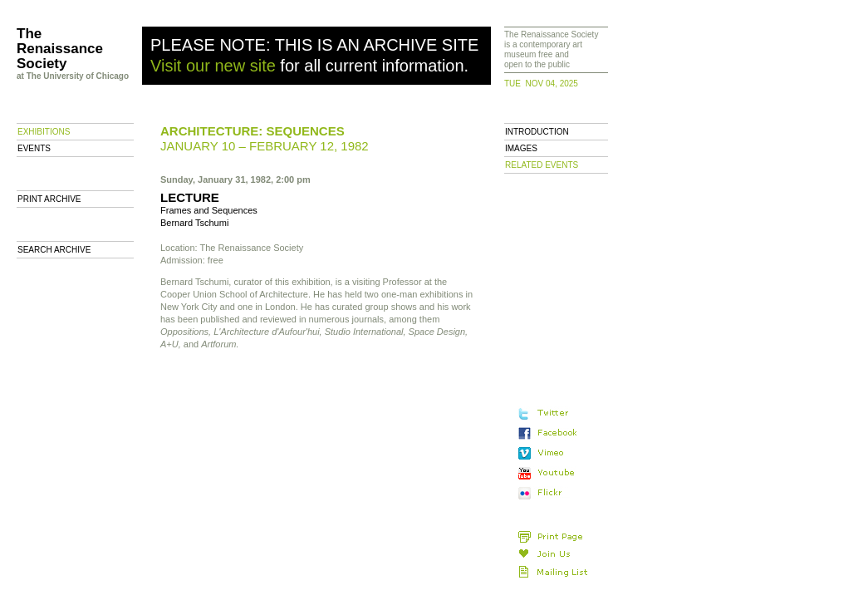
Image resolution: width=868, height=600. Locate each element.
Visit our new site (213, 66)
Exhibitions (44, 132)
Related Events (542, 165)
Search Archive (54, 250)
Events (34, 148)
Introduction (537, 132)
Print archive (49, 199)
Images (521, 148)
